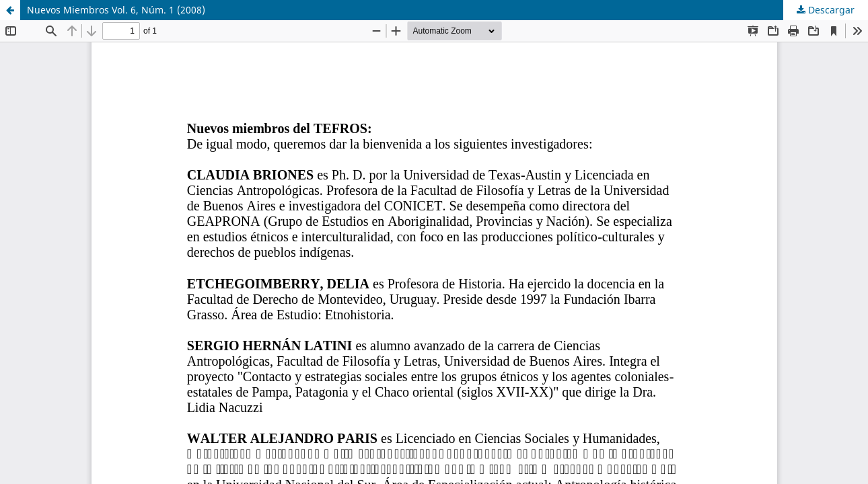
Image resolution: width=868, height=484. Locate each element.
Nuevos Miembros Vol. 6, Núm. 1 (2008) (116, 10)
